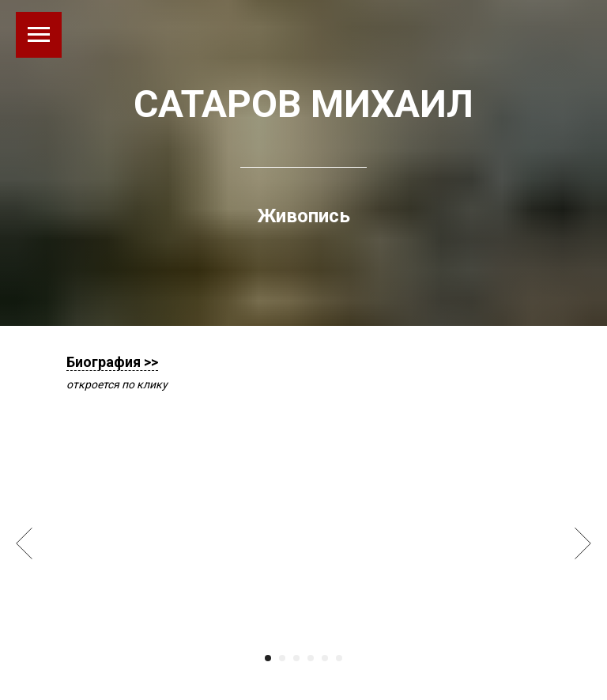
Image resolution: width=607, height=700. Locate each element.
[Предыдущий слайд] (24, 543)
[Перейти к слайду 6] (339, 658)
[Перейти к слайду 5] (325, 658)
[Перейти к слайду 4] (311, 658)
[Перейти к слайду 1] (268, 658)
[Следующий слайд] (583, 543)
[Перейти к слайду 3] (296, 658)
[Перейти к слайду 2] (282, 658)
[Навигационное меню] (39, 35)
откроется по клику (117, 384)
